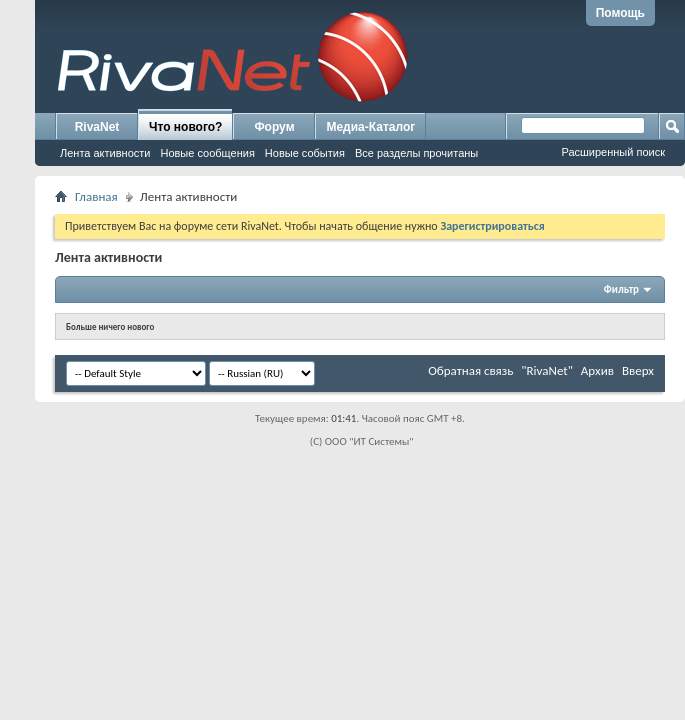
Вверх (638, 370)
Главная (96, 196)
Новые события (305, 153)
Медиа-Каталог (370, 127)
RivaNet (97, 127)
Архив (597, 370)
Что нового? (185, 127)
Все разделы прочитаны (416, 153)
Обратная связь (470, 370)
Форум (274, 127)
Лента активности (105, 153)
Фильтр (621, 289)
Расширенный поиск (613, 152)
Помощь (620, 13)
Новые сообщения (207, 153)
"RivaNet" (547, 370)
